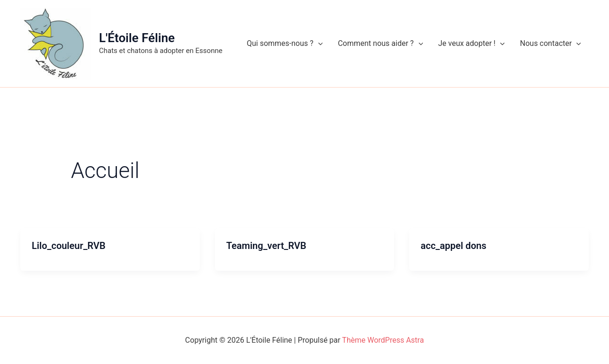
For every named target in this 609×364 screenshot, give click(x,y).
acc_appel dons (453, 246)
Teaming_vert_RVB (266, 246)
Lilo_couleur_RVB (69, 246)
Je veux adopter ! (471, 44)
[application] (318, 44)
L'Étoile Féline (137, 38)
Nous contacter (551, 44)
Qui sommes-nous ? (285, 44)
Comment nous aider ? (380, 44)
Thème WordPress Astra (383, 340)
